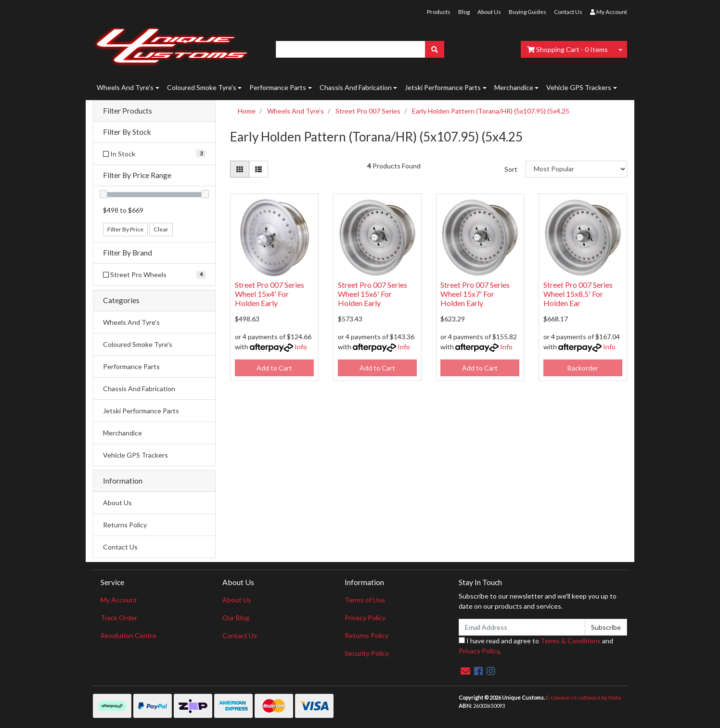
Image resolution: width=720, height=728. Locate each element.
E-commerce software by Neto (583, 697)
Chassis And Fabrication (356, 87)
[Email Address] (522, 627)
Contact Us (568, 12)
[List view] (258, 169)
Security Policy (367, 653)
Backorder (583, 368)
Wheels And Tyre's (125, 87)
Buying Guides (527, 12)
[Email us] (465, 671)
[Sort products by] (576, 169)
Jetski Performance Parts (443, 87)
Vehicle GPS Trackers (579, 87)
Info (301, 347)
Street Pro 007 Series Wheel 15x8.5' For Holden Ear (578, 294)
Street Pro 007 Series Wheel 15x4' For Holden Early (270, 294)
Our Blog (236, 618)
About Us (489, 12)
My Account (119, 600)
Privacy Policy (365, 618)
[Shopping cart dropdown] (620, 49)
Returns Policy (125, 525)
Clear (161, 229)
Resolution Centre (129, 635)
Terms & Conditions (571, 641)
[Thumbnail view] (240, 169)
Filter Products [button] (128, 111)
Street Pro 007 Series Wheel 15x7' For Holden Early (475, 294)
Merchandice (514, 87)
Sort (511, 169)
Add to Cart (274, 368)
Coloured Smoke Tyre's (202, 87)
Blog (464, 12)
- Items (567, 49)
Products (439, 12)
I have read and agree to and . (536, 646)
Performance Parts (278, 87)
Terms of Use (365, 600)
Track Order (119, 618)
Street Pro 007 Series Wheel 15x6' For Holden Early (373, 294)
